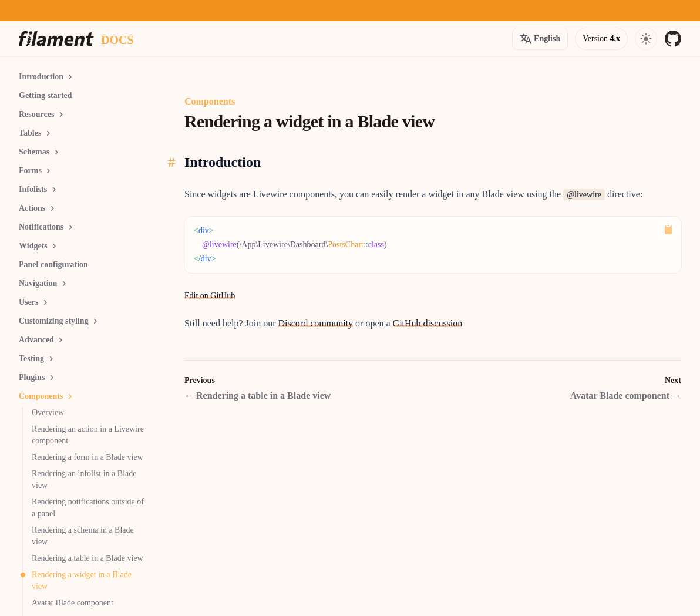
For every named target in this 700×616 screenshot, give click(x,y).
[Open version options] (540, 39)
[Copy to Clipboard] (668, 230)
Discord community (316, 323)
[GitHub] (673, 39)
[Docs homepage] (117, 39)
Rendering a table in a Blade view (258, 395)
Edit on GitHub (210, 296)
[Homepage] (56, 39)
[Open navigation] (646, 39)
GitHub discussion (428, 323)
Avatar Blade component (626, 395)
